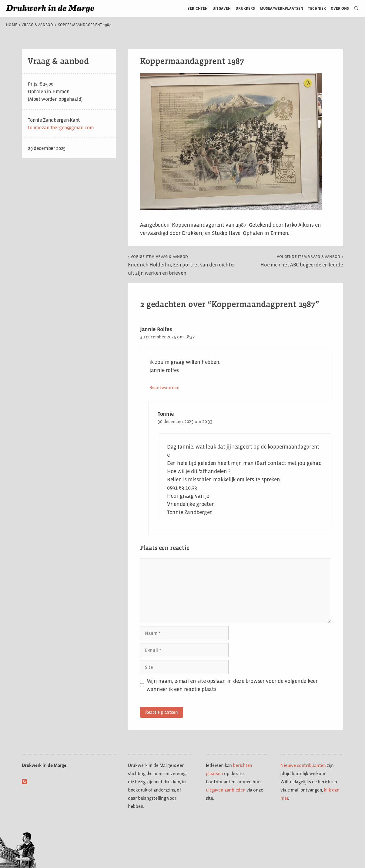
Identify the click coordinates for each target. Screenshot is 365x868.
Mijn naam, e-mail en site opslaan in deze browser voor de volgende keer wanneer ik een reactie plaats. (232, 685)
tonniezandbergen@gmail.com (61, 128)
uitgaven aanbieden (226, 790)
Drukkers (245, 8)
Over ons (340, 8)
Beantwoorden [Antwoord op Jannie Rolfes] (164, 387)
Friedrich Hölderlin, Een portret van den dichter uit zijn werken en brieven (182, 265)
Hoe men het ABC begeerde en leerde (302, 261)
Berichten (198, 8)
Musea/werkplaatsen (281, 8)
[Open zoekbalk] (354, 8)
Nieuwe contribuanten (303, 765)
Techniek (317, 8)
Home (12, 25)
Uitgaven (222, 8)
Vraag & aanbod (37, 25)
